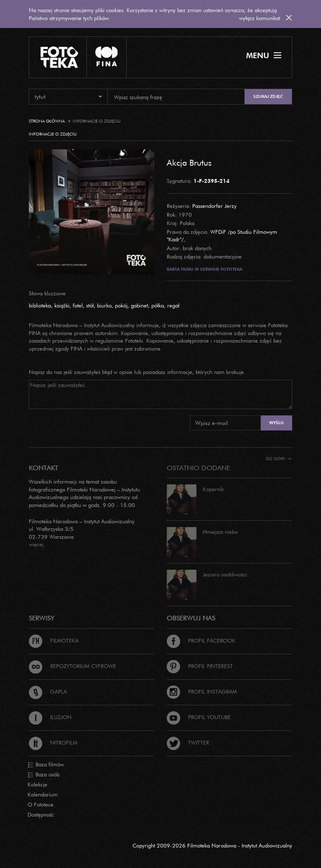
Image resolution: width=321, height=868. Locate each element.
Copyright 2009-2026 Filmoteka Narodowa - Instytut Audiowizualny (212, 845)
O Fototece (41, 804)
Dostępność (41, 814)
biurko (104, 305)
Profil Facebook (201, 640)
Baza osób (43, 775)
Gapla (48, 691)
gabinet (139, 305)
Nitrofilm (53, 743)
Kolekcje (37, 784)
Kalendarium (43, 794)
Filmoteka (54, 640)
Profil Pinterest (200, 666)
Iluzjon (50, 717)
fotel (78, 305)
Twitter (188, 743)
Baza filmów (46, 765)
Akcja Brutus (189, 162)
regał (173, 305)
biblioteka (40, 305)
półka (158, 305)
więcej (36, 544)
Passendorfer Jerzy (214, 206)
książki (62, 305)
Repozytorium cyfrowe (73, 666)
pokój (121, 305)
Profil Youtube (199, 717)
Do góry (279, 459)
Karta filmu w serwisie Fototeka (205, 269)
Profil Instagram (202, 691)
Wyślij (276, 423)
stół (90, 305)
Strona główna (47, 121)
